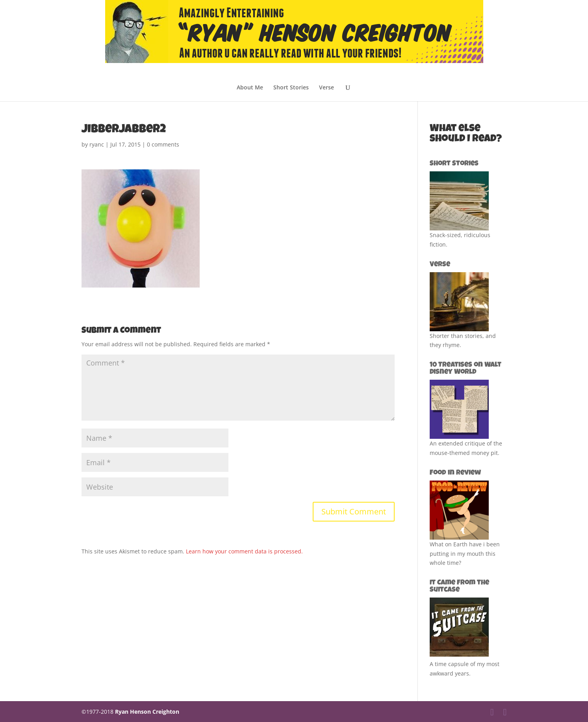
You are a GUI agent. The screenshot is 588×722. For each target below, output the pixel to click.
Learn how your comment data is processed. (244, 551)
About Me (250, 88)
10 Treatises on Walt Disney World (466, 369)
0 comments (163, 144)
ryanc (97, 144)
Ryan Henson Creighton (147, 712)
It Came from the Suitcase (459, 587)
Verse (326, 88)
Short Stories (291, 88)
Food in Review (455, 473)
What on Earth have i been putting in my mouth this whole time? (465, 554)
